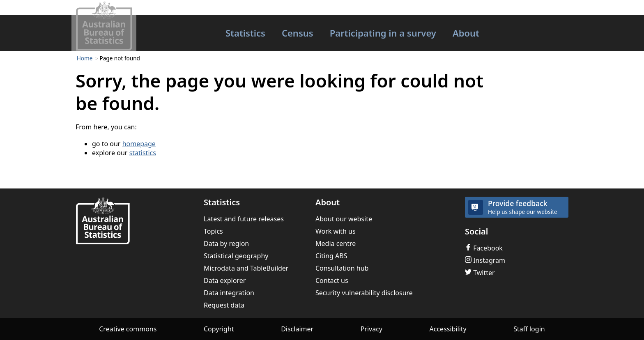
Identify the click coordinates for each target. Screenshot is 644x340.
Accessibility (448, 329)
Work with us (336, 231)
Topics (213, 231)
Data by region (226, 244)
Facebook (484, 248)
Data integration (229, 293)
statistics (143, 153)
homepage (139, 144)
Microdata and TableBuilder (246, 268)
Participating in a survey (383, 33)
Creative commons (128, 329)
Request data (224, 305)
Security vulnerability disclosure (364, 293)
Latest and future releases (244, 219)
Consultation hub (342, 268)
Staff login (529, 329)
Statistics (245, 33)
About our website (344, 219)
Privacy (371, 329)
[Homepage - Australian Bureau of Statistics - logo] (104, 26)
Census (298, 33)
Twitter (480, 273)
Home (85, 58)
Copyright (219, 329)
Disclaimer (297, 329)
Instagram (485, 260)
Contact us (332, 280)
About (466, 33)
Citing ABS (331, 256)
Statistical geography (236, 256)
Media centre (336, 244)
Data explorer (225, 280)
